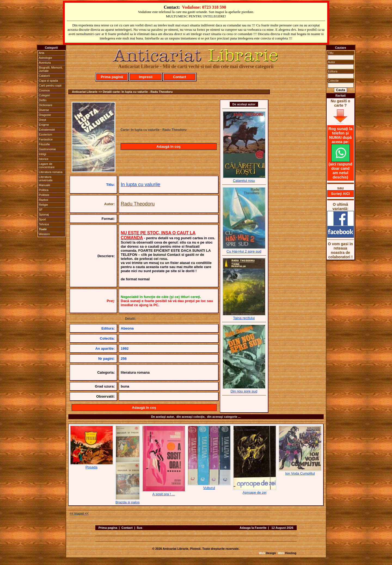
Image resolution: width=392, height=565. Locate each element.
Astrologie (46, 58)
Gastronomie (48, 149)
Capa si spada (48, 81)
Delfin (43, 100)
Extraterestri (47, 130)
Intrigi (43, 154)
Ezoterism (46, 134)
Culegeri (45, 95)
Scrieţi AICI (340, 194)
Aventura (45, 63)
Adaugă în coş (169, 147)
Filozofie (45, 144)
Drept (43, 120)
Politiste (44, 195)
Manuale (45, 185)
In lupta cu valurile (141, 185)
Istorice (44, 159)
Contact (179, 77)
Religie (44, 205)
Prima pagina (108, 528)
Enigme (44, 125)
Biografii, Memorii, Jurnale (51, 69)
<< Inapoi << (79, 514)
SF (41, 210)
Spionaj (44, 214)
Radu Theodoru (138, 204)
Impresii (146, 77)
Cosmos (44, 90)
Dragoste (45, 115)
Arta (42, 53)
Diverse (44, 110)
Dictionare (46, 105)
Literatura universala (46, 179)
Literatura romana (51, 172)
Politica (44, 190)
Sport (42, 219)
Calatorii (44, 76)
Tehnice (44, 224)
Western (45, 234)
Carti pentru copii (50, 85)
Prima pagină (112, 77)
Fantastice (46, 139)
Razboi (44, 200)
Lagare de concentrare (47, 165)
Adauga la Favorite (253, 528)
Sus (139, 528)
